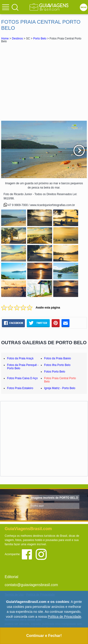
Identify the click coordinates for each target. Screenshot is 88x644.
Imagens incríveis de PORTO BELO (55, 498)
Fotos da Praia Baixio (57, 358)
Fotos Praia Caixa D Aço (22, 378)
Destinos (17, 39)
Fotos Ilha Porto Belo (57, 365)
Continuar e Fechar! (44, 636)
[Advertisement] (44, 82)
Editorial (11, 577)
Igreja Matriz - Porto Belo (60, 388)
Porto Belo (40, 39)
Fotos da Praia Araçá (20, 358)
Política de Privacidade (64, 617)
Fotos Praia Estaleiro (20, 388)
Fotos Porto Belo (55, 372)
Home (5, 39)
